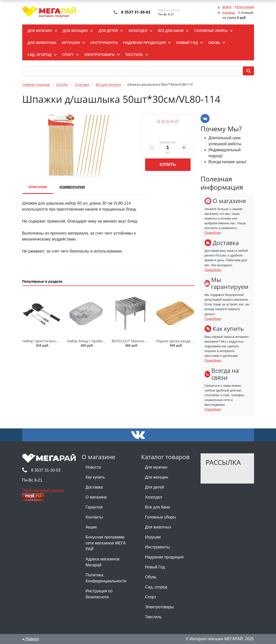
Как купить (95, 477)
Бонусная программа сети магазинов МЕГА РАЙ (106, 543)
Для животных (158, 527)
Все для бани (157, 507)
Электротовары (159, 607)
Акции (91, 527)
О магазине (96, 497)
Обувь (151, 577)
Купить (168, 165)
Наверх (31, 639)
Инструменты (158, 547)
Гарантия (94, 507)
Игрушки (153, 537)
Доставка (94, 487)
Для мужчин (156, 467)
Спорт (151, 597)
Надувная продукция (164, 557)
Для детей (155, 487)
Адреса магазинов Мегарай (103, 562)
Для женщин (157, 477)
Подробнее (213, 233)
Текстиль (153, 617)
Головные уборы (160, 517)
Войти (227, 7)
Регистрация (245, 7)
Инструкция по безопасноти (99, 594)
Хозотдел (154, 497)
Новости (93, 467)
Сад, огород (156, 587)
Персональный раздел (43, 490)
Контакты (94, 517)
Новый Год (155, 567)
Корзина (229, 13)
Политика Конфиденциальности (106, 578)
